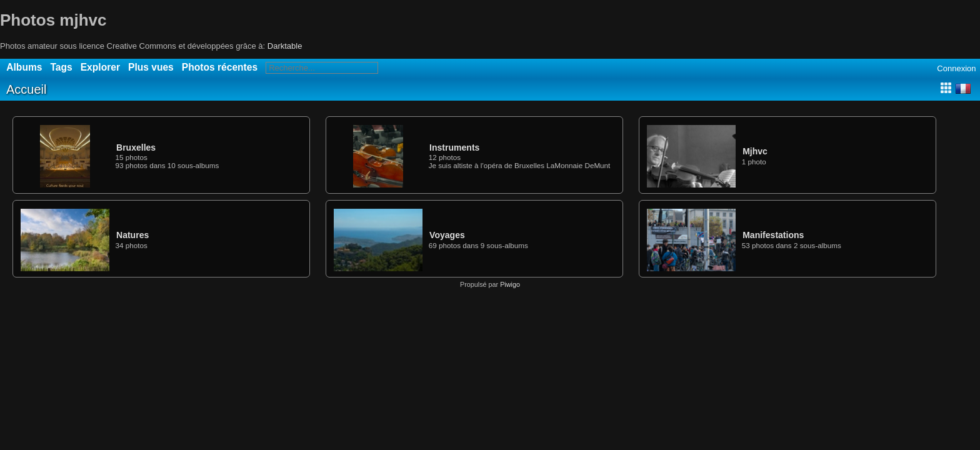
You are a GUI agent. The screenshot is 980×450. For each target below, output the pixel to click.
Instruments (454, 147)
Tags (61, 67)
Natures (132, 235)
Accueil (26, 89)
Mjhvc (755, 151)
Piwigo (510, 284)
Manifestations (773, 235)
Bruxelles (136, 147)
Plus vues (151, 67)
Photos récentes (220, 67)
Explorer (100, 67)
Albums (24, 67)
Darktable (285, 46)
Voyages (447, 235)
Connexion (956, 68)
